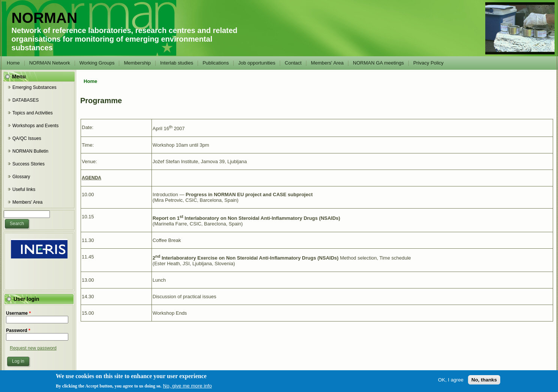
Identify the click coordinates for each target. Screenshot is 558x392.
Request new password (33, 348)
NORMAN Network (50, 63)
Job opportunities (257, 63)
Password (18, 330)
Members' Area (327, 63)
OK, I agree (451, 381)
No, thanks (484, 381)
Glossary (21, 177)
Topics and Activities (32, 113)
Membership (137, 63)
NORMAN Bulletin (30, 151)
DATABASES (25, 100)
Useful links (24, 189)
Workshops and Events (35, 126)
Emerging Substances (34, 87)
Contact (293, 63)
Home (13, 63)
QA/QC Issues (27, 138)
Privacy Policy (428, 63)
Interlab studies (177, 63)
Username (18, 313)
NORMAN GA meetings (378, 63)
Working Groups (97, 63)
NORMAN (44, 18)
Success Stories (28, 164)
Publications (216, 63)
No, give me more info (187, 387)
